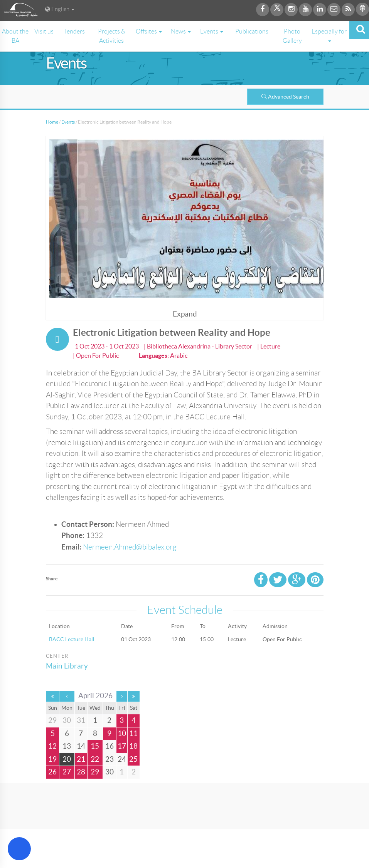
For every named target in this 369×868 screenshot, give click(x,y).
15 (95, 746)
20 (67, 759)
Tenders (74, 31)
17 (122, 746)
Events (68, 122)
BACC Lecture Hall (72, 639)
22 (95, 759)
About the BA (15, 36)
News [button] (181, 31)
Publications (252, 31)
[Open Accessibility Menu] (19, 849)
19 (52, 759)
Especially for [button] (329, 35)
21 (81, 759)
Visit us (44, 31)
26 (52, 772)
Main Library (67, 666)
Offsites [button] (149, 31)
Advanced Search (285, 97)
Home (52, 122)
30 (110, 772)
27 (67, 772)
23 (110, 759)
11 (133, 733)
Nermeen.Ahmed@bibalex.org (130, 547)
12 (52, 746)
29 (95, 772)
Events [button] (212, 31)
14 (81, 746)
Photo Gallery (292, 36)
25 (133, 759)
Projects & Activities (112, 36)
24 (122, 759)
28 (81, 772)
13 (67, 746)
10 (122, 733)
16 (110, 746)
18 (133, 746)
